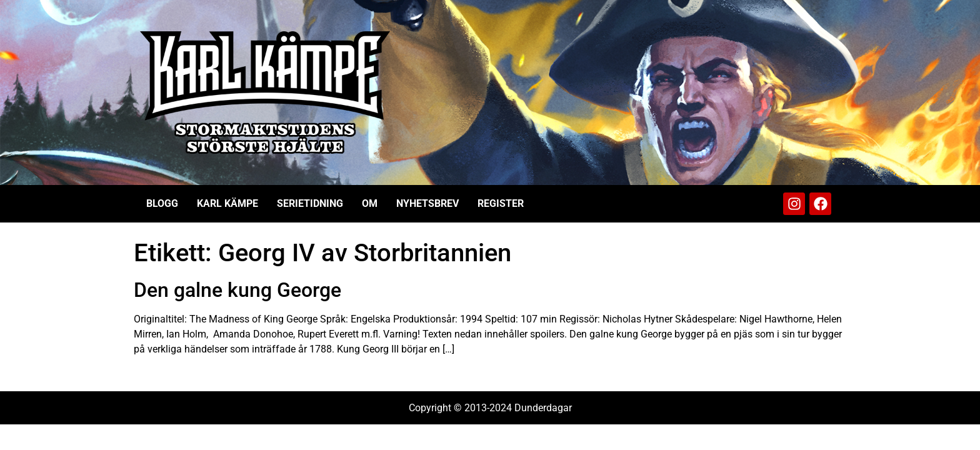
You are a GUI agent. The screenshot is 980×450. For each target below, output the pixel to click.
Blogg (162, 203)
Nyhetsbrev (427, 203)
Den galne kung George (237, 290)
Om (370, 203)
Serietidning (310, 203)
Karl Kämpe (227, 203)
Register (501, 203)
